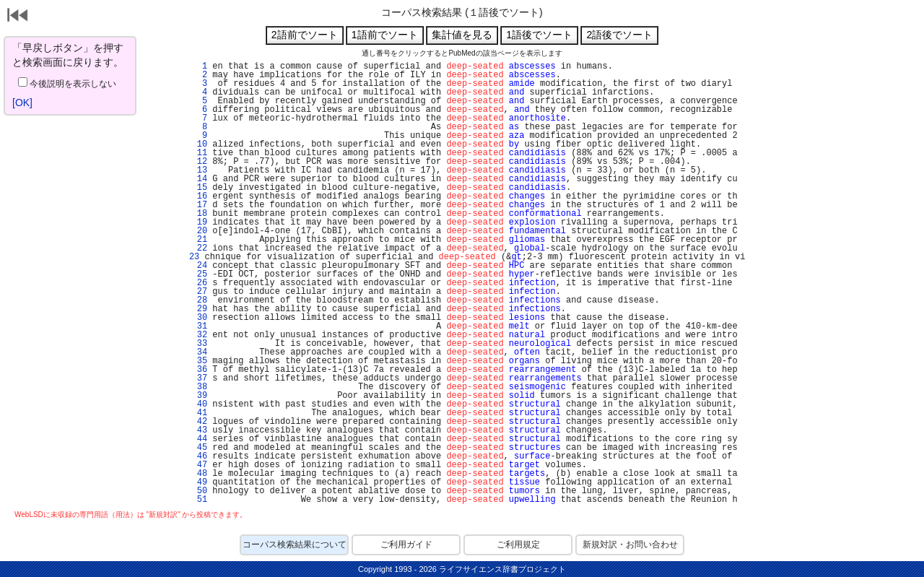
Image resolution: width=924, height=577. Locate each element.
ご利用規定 (518, 545)
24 (199, 266)
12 (199, 162)
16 (199, 196)
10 (199, 144)
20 (199, 231)
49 (199, 482)
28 (199, 300)
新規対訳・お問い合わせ (630, 545)
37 (199, 378)
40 (199, 404)
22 (199, 248)
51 (199, 500)
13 (199, 170)
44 (199, 439)
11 (199, 153)
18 (199, 214)
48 (199, 474)
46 (199, 456)
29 (199, 309)
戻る (18, 17)
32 (199, 335)
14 (199, 179)
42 (199, 422)
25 (199, 274)
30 (199, 318)
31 (199, 326)
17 (199, 205)
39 (199, 396)
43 (199, 430)
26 (199, 283)
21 (199, 240)
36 (199, 370)
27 (199, 292)
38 (199, 387)
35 (199, 361)
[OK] (22, 103)
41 (199, 413)
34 (199, 352)
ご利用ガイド (406, 545)
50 (199, 491)
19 (199, 222)
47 (199, 465)
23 (192, 257)
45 (199, 448)
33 (199, 344)
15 (199, 188)
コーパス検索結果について (295, 545)
